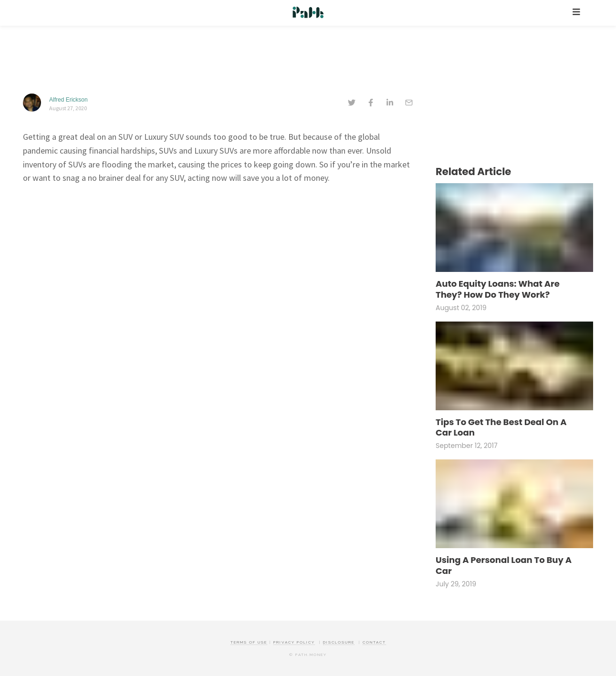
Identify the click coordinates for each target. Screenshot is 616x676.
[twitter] (352, 104)
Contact (374, 642)
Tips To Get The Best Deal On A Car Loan (501, 428)
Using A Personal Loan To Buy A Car (504, 566)
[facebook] (371, 104)
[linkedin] (390, 104)
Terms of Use (249, 642)
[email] (409, 104)
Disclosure (339, 642)
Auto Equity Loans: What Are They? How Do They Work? (498, 289)
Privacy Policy (294, 642)
